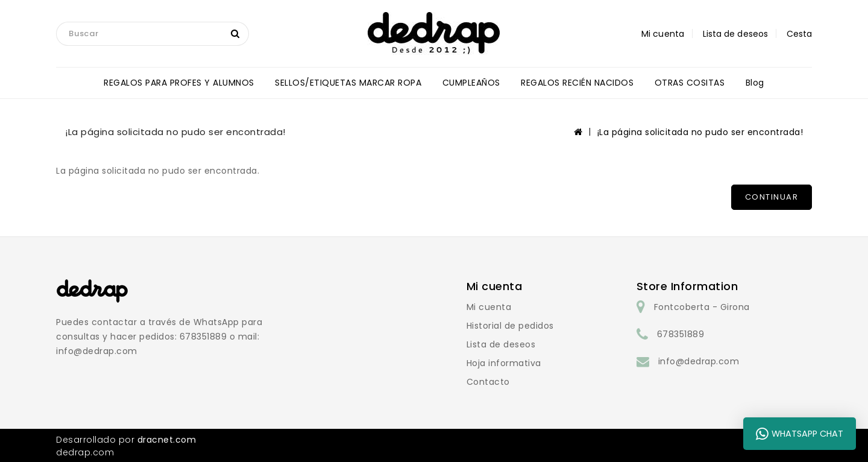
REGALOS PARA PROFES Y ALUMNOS (179, 83)
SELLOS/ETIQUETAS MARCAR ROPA (348, 83)
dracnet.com (167, 440)
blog (755, 83)
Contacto (488, 382)
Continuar (772, 197)
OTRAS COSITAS (690, 83)
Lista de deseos (501, 344)
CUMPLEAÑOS (471, 83)
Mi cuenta (489, 307)
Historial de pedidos (510, 326)
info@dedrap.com (699, 361)
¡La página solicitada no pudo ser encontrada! (700, 132)
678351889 (681, 334)
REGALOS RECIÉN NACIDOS (577, 83)
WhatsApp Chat (800, 434)
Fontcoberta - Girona (702, 307)
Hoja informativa (504, 363)
